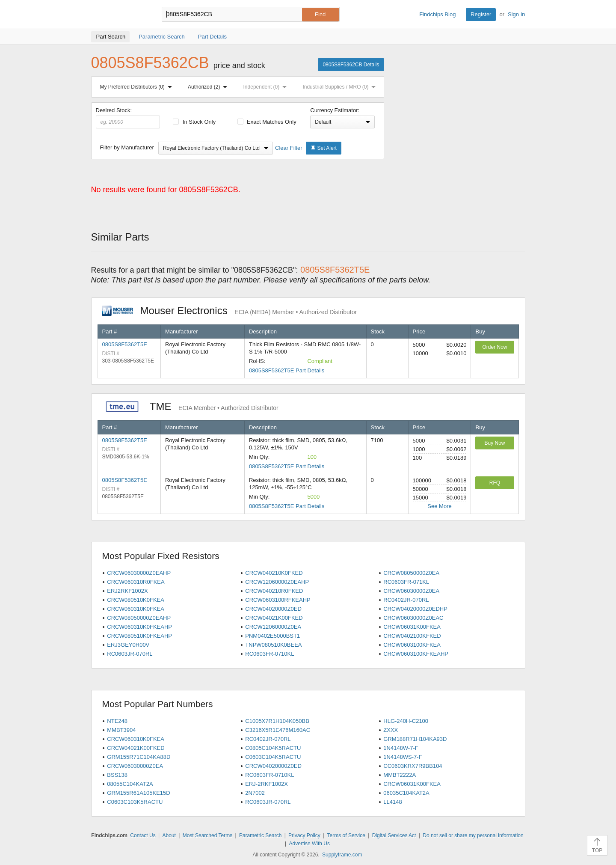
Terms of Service (346, 835)
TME (190, 406)
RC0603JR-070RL (130, 654)
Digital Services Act (394, 835)
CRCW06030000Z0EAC (413, 618)
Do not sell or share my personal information (473, 835)
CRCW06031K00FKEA (412, 627)
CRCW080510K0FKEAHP (139, 636)
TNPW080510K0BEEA (273, 645)
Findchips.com (119, 15)
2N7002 (255, 793)
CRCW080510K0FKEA (136, 600)
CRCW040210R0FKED (274, 591)
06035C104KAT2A (406, 793)
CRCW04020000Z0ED (273, 609)
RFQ (495, 483)
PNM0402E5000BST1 (272, 636)
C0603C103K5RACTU (135, 802)
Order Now (495, 347)
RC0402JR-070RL (406, 600)
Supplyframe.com (342, 855)
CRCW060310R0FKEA (136, 582)
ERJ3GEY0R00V (128, 645)
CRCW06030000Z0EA (411, 591)
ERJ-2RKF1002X (267, 784)
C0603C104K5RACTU (273, 757)
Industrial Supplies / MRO (341, 87)
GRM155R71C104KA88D (139, 757)
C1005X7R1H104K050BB (277, 721)
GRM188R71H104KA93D (415, 739)
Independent (267, 87)
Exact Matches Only (267, 122)
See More (439, 506)
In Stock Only (194, 122)
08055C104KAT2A (130, 784)
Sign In (516, 14)
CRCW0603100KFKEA (412, 645)
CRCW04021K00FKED (274, 618)
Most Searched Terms (208, 835)
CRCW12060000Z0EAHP (277, 582)
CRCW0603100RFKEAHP (278, 600)
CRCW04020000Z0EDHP (415, 609)
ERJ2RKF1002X (127, 591)
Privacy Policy (304, 835)
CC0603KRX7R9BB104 (413, 766)
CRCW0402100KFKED (412, 636)
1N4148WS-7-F (403, 757)
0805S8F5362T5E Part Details (287, 370)
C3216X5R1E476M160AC (278, 730)
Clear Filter (289, 148)
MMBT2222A (400, 775)
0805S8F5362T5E (125, 344)
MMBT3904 (121, 730)
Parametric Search (260, 835)
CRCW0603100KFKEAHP (416, 654)
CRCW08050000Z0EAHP (139, 618)
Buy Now (495, 443)
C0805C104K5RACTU (273, 748)
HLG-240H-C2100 (406, 721)
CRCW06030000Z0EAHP (139, 573)
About (169, 835)
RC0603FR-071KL (406, 582)
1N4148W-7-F (401, 748)
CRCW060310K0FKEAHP (139, 627)
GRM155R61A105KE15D (138, 793)
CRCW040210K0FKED (274, 573)
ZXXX (391, 730)
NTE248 (117, 721)
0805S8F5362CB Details (351, 65)
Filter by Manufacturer (127, 147)
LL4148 (392, 802)
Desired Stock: (128, 118)
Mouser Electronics (230, 311)
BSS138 (117, 775)
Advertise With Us (309, 844)
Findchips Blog (437, 14)
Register (481, 14)
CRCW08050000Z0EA (411, 573)
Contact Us (143, 835)
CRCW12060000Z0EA (273, 627)
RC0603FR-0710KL (269, 654)
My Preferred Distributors (138, 87)
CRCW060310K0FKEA (136, 609)
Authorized (209, 87)
